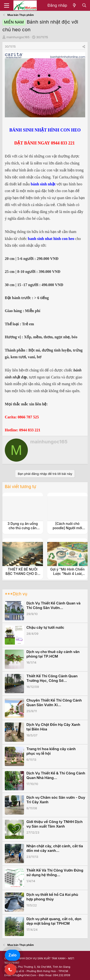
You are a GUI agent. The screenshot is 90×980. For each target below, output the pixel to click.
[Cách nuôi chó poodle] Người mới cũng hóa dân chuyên (67, 528)
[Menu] (7, 6)
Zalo (12, 955)
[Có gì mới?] (75, 6)
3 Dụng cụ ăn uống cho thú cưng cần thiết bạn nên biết (23, 528)
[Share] (84, 47)
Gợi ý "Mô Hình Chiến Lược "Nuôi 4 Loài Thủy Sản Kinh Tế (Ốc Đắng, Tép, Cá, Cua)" (67, 576)
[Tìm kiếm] (84, 6)
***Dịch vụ (16, 594)
